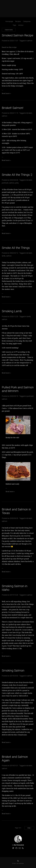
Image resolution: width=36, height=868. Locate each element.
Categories (27, 21)
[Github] (16, 848)
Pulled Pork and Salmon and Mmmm (18, 389)
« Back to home (9, 30)
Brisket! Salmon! (13, 108)
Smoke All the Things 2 (17, 175)
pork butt (5, 183)
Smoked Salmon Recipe (18, 35)
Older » (29, 828)
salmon (30, 41)
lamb (4, 256)
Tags (14, 25)
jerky (17, 183)
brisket (30, 113)
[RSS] (23, 848)
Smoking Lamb (12, 311)
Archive (21, 25)
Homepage (9, 21)
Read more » (6, 93)
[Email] (20, 848)
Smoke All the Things (16, 248)
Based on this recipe (9, 47)
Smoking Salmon (13, 670)
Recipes (18, 21)
